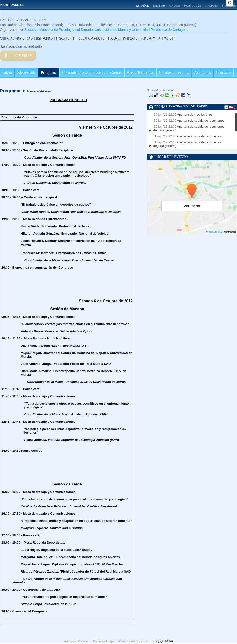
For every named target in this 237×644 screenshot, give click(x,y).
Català (175, 6)
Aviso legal (71, 641)
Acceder (18, 5)
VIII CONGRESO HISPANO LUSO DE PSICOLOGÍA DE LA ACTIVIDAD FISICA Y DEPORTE (88, 38)
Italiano (212, 6)
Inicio (4, 5)
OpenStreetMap (216, 232)
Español (142, 6)
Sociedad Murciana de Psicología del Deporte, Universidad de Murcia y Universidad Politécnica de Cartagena (106, 30)
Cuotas (116, 73)
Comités (166, 73)
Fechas (183, 73)
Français (229, 6)
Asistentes (202, 73)
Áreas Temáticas (140, 73)
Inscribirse (21, 56)
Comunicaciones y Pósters (83, 73)
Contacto (223, 73)
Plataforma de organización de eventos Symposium (121, 641)
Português (193, 6)
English (159, 6)
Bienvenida (26, 73)
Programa (49, 73)
